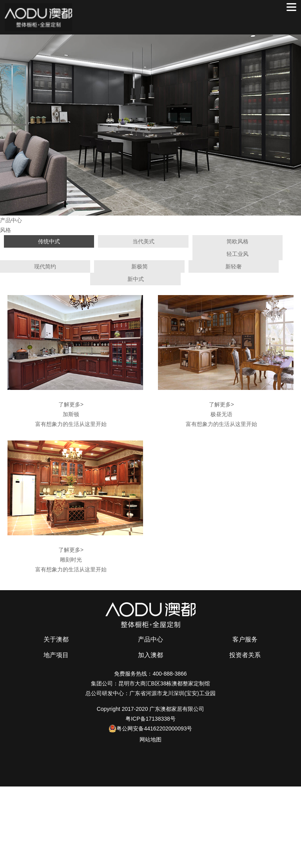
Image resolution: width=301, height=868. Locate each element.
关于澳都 (56, 639)
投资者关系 (245, 655)
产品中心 (150, 639)
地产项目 (56, 655)
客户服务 (245, 639)
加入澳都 (150, 655)
